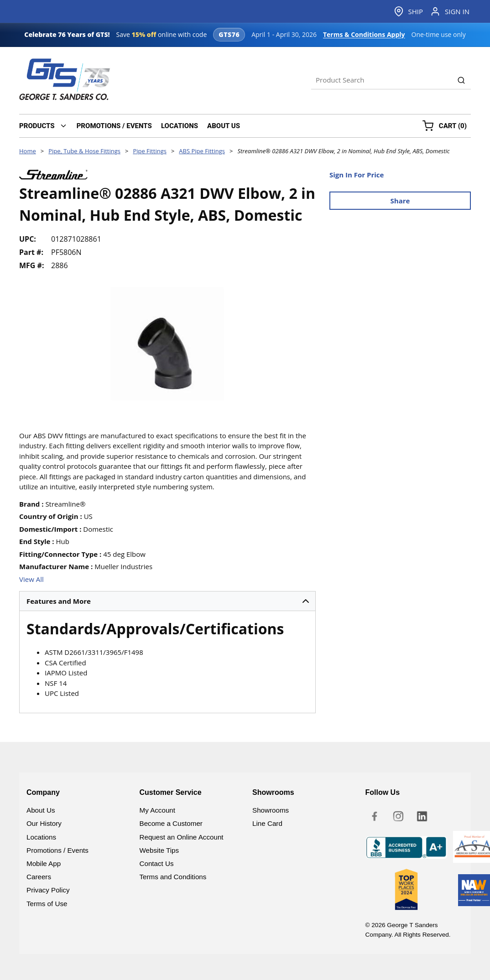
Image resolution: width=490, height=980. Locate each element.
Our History (44, 823)
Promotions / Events (57, 850)
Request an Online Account (182, 837)
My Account (158, 810)
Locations (41, 837)
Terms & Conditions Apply (364, 34)
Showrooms (271, 810)
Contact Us (157, 863)
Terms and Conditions (173, 877)
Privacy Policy (48, 890)
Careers (39, 877)
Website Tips (159, 850)
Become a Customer (171, 823)
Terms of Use (47, 904)
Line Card (267, 823)
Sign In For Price (357, 175)
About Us (41, 810)
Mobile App (44, 863)
